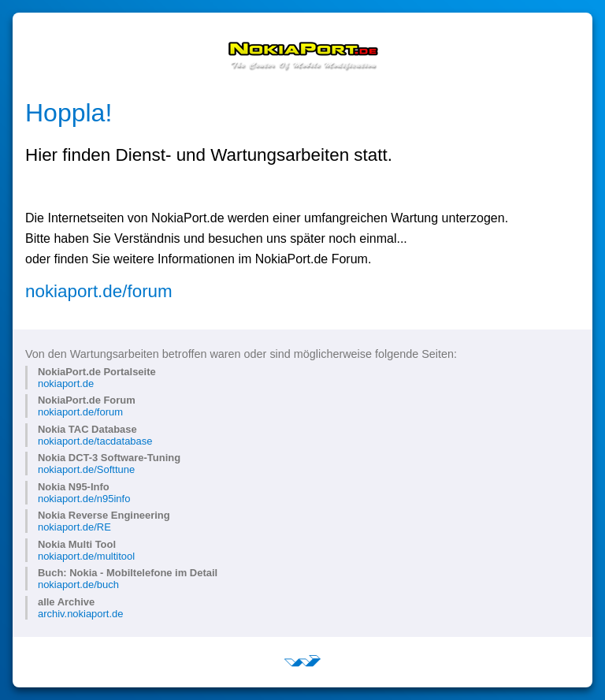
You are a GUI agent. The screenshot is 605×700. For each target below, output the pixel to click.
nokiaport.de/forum (99, 291)
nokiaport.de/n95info (84, 499)
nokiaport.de (66, 384)
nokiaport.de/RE (74, 527)
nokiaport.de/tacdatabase (95, 441)
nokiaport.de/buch (78, 585)
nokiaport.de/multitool (86, 556)
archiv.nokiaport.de (80, 614)
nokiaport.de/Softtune (86, 469)
